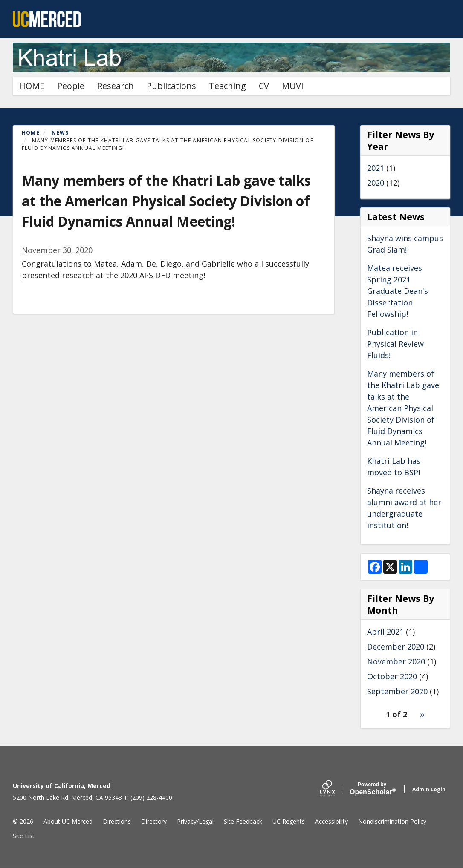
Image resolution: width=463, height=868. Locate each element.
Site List (24, 836)
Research (116, 86)
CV (264, 86)
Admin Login (429, 789)
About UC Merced (68, 821)
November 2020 (396, 661)
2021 (376, 168)
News (60, 133)
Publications (171, 86)
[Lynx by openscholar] (335, 789)
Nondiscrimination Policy (392, 821)
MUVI (293, 86)
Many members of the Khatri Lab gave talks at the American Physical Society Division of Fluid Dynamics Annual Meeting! (403, 408)
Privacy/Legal (195, 821)
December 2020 (396, 647)
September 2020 (397, 691)
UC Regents (289, 821)
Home (31, 133)
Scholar (372, 789)
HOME (32, 86)
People (71, 86)
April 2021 (385, 632)
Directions (117, 821)
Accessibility (331, 821)
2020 (376, 183)
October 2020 (392, 676)
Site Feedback (243, 821)
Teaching (227, 86)
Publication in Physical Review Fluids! (395, 344)
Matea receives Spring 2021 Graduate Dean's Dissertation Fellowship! (398, 291)
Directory (154, 821)
